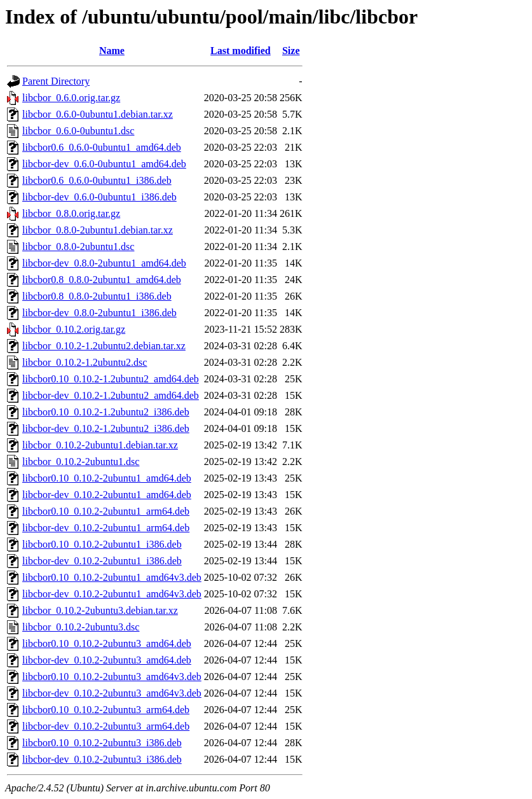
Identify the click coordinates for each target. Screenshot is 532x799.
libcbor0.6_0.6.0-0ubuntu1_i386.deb (97, 180)
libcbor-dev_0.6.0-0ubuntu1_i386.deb (99, 197)
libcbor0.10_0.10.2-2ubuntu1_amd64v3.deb (112, 577)
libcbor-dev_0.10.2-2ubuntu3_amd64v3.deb (112, 693)
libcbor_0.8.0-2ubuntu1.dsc (78, 247)
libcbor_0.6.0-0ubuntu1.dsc (78, 131)
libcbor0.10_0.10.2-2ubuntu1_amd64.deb (107, 478)
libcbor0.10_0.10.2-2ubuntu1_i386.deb (102, 544)
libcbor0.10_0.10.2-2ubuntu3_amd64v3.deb (112, 677)
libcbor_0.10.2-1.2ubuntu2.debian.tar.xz (104, 346)
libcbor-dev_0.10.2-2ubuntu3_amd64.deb (107, 660)
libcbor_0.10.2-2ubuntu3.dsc (81, 627)
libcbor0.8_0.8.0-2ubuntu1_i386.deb (97, 296)
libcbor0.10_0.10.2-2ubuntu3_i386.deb (102, 743)
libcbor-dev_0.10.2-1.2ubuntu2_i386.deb (106, 428)
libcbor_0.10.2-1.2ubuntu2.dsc (85, 362)
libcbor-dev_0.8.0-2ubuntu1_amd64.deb (104, 263)
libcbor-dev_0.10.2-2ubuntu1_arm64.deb (106, 528)
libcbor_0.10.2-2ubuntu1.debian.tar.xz (100, 445)
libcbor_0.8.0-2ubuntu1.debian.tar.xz (98, 230)
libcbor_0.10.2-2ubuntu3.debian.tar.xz (100, 610)
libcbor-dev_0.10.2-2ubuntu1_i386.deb (102, 561)
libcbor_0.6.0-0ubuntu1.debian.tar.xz (98, 114)
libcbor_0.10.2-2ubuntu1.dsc (81, 462)
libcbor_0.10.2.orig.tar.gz (74, 329)
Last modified (241, 51)
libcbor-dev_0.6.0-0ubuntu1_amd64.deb (104, 164)
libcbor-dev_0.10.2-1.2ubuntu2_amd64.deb (111, 395)
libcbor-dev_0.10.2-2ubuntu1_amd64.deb (107, 495)
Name (112, 51)
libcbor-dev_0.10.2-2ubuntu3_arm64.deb (106, 726)
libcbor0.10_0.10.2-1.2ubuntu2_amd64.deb (111, 379)
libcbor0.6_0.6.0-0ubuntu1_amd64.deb (102, 147)
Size (291, 51)
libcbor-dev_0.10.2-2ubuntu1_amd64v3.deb (112, 594)
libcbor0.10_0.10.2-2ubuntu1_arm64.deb (106, 511)
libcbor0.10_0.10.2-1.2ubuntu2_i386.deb (106, 412)
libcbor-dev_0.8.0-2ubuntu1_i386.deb (99, 313)
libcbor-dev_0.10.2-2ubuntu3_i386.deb (102, 759)
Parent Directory (56, 81)
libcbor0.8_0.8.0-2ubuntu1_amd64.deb (102, 280)
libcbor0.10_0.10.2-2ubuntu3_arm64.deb (106, 710)
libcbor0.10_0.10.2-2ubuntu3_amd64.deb (107, 643)
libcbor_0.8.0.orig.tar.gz (71, 213)
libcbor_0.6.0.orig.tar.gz (71, 98)
